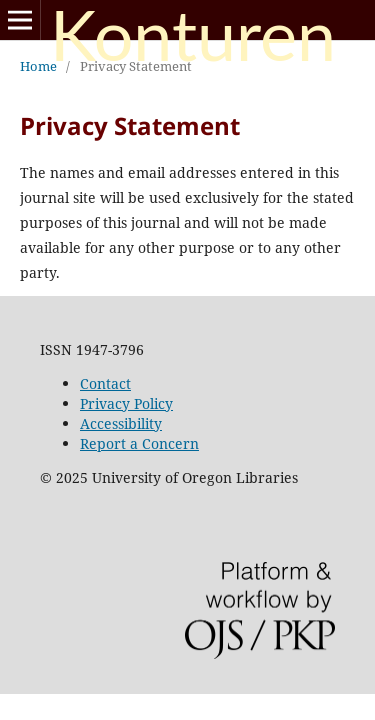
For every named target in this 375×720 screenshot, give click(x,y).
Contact (105, 383)
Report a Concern (139, 443)
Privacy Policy (126, 403)
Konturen (193, 38)
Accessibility (121, 423)
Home (38, 66)
